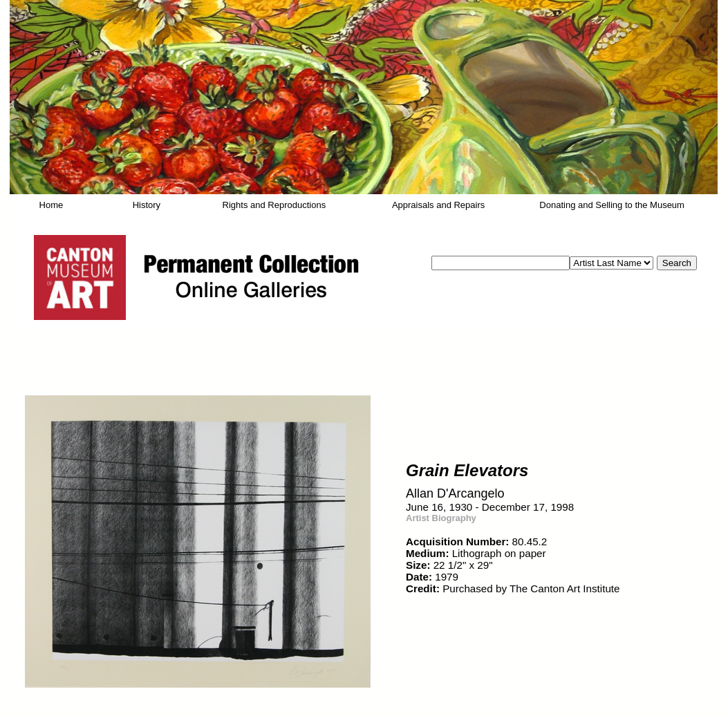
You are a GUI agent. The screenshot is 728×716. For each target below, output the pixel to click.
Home (52, 205)
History (147, 205)
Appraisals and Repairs (438, 205)
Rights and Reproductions (274, 205)
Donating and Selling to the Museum (612, 205)
